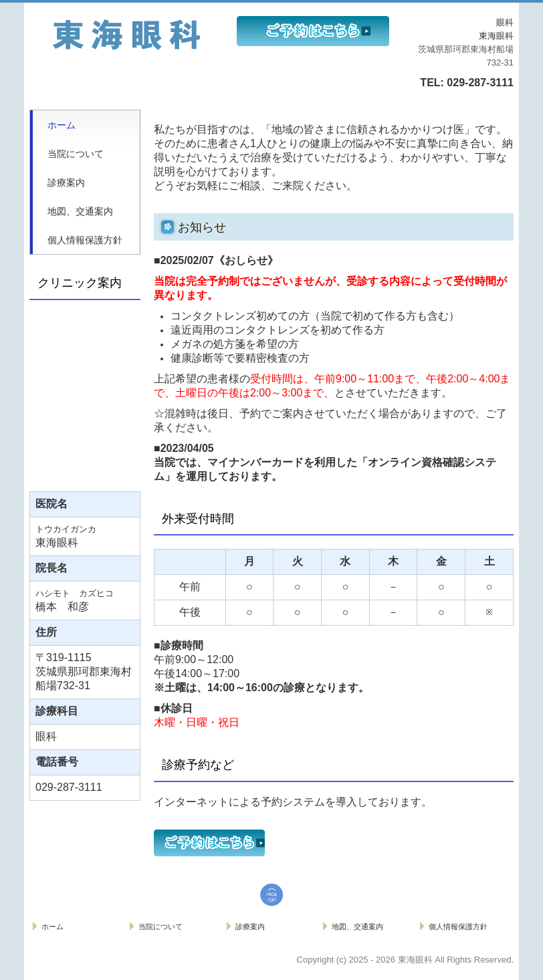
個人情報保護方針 (85, 240)
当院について (76, 154)
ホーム (62, 125)
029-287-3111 (479, 83)
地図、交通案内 (80, 211)
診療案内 (66, 182)
